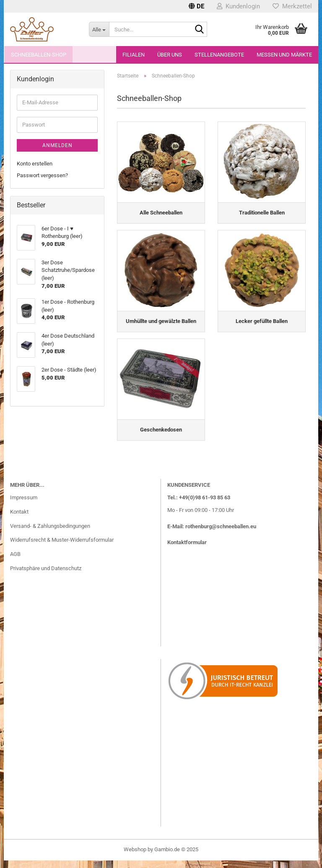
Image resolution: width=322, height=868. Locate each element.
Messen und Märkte (284, 55)
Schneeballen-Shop (39, 55)
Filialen (134, 55)
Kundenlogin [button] (238, 6)
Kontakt (19, 520)
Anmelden (57, 145)
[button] (196, 6)
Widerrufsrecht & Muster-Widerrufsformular (62, 548)
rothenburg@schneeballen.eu (221, 534)
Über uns (170, 55)
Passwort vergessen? (42, 175)
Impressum (24, 505)
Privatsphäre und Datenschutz (46, 576)
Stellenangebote (219, 55)
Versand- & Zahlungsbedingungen (50, 533)
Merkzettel (292, 6)
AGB (15, 562)
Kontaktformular (187, 550)
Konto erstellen (35, 164)
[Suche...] (99, 29)
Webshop (135, 857)
